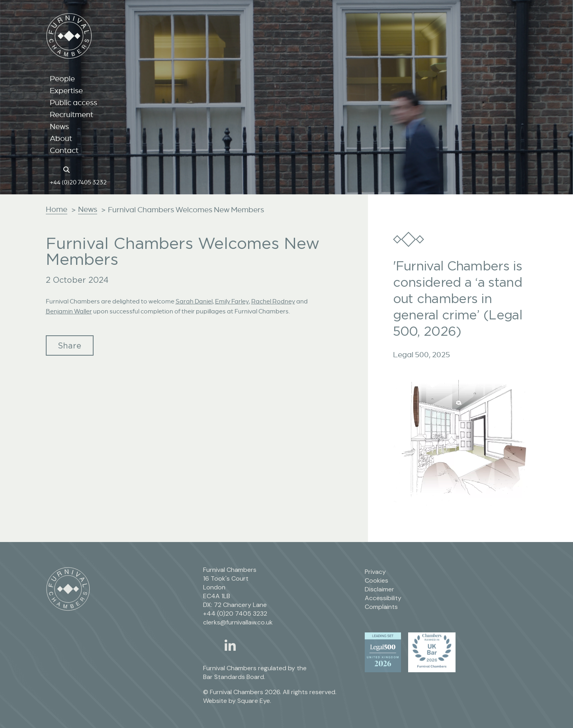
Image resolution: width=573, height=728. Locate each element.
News (59, 126)
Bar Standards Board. (234, 677)
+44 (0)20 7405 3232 (78, 182)
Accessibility (383, 598)
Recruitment (71, 114)
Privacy (375, 572)
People (62, 78)
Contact (64, 150)
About (61, 138)
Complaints (381, 607)
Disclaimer (379, 589)
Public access (73, 102)
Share (69, 345)
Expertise (66, 90)
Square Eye (254, 701)
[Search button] (68, 169)
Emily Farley (232, 301)
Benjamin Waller (69, 311)
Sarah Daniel (194, 301)
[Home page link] (54, 169)
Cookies (376, 580)
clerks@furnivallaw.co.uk (238, 622)
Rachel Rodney (273, 301)
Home (57, 209)
